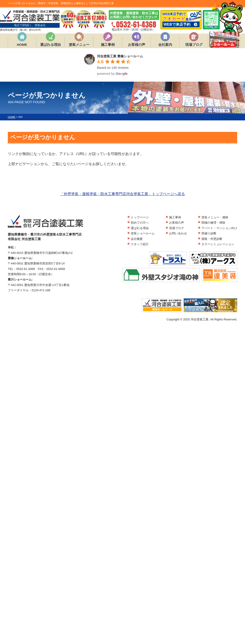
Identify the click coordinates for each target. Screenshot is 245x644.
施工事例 (108, 45)
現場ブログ (194, 45)
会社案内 (165, 45)
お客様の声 (137, 45)
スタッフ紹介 (140, 244)
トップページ (140, 217)
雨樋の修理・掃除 (213, 223)
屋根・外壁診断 (212, 239)
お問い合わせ (178, 233)
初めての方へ (140, 223)
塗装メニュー (79, 45)
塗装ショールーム (143, 233)
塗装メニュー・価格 (215, 217)
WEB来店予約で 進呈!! (181, 20)
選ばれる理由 (50, 45)
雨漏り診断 (209, 233)
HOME (22, 45)
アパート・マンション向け (219, 228)
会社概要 (137, 239)
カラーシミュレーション (218, 244)
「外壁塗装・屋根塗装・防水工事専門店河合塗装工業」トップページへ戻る (122, 194)
